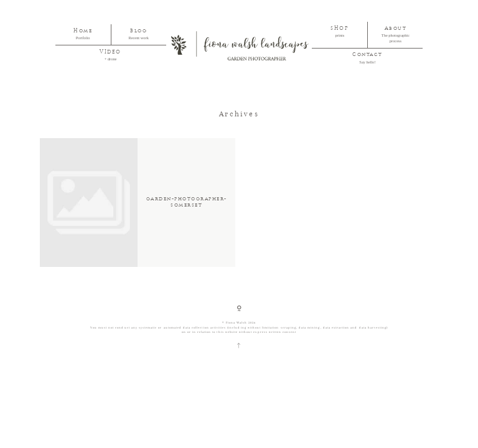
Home (83, 31)
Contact (368, 55)
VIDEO (110, 52)
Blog (138, 31)
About (396, 29)
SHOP (340, 29)
